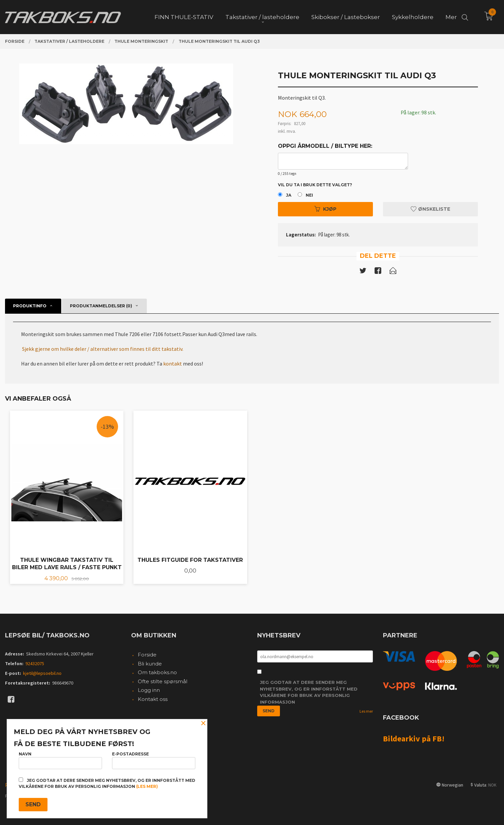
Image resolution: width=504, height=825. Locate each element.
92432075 (35, 663)
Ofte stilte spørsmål (163, 681)
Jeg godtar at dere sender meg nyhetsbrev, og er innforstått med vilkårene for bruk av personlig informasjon (309, 692)
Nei (309, 195)
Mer (451, 17)
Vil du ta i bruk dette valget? (315, 185)
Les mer (366, 711)
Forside (147, 655)
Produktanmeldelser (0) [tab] (101, 306)
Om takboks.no (157, 672)
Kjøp (325, 209)
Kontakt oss (153, 699)
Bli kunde (150, 664)
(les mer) (147, 786)
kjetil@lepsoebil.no (42, 673)
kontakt (173, 364)
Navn (60, 760)
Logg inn (149, 690)
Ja (289, 195)
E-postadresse (154, 760)
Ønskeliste (430, 209)
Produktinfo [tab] (30, 306)
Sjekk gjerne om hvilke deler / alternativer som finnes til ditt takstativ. (103, 349)
